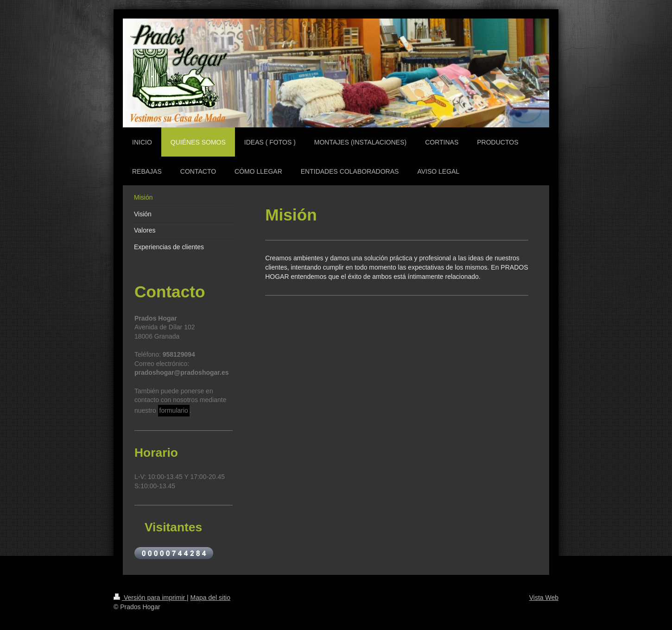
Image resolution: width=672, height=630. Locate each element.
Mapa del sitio (210, 598)
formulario (174, 410)
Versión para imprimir (150, 598)
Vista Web (544, 598)
